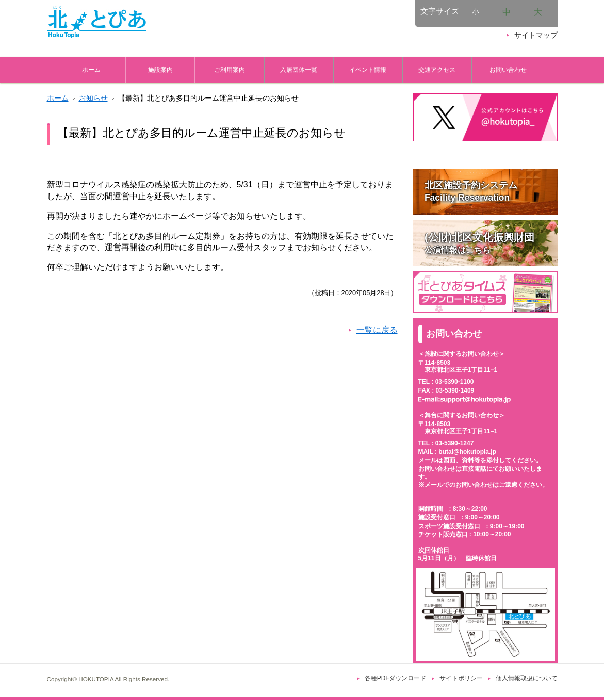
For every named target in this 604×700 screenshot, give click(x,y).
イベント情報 (368, 69)
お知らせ (93, 98)
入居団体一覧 (299, 69)
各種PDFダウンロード (396, 678)
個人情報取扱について (527, 678)
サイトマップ (536, 35)
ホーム (91, 69)
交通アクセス (437, 69)
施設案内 (160, 69)
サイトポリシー (461, 678)
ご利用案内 (230, 69)
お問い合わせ (508, 69)
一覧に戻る (377, 330)
